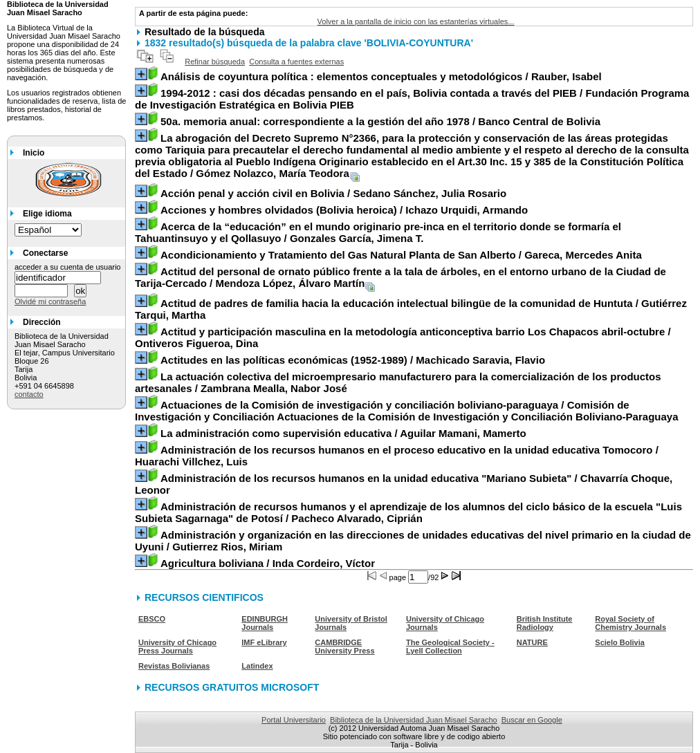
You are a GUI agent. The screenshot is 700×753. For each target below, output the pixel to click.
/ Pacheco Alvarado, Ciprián (408, 512)
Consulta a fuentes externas (296, 62)
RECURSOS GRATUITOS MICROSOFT (232, 687)
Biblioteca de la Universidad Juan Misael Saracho (414, 720)
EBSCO (152, 619)
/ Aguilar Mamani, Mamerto (343, 433)
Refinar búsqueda (215, 62)
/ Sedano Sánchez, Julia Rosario (333, 193)
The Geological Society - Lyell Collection (450, 647)
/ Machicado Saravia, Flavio (353, 360)
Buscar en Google (532, 720)
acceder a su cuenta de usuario (68, 267)
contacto (29, 394)
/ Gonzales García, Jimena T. (378, 232)
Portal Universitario (294, 720)
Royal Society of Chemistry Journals (630, 623)
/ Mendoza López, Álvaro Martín (400, 277)
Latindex (257, 666)
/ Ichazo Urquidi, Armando (344, 210)
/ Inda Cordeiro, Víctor (268, 563)
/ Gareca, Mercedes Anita (401, 255)
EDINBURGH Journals (265, 623)
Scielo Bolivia (620, 642)
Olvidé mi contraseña (50, 301)
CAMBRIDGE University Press (344, 647)
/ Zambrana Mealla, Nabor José (398, 382)
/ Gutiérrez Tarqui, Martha (411, 309)
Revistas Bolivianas (174, 666)
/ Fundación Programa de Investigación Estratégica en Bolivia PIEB (412, 99)
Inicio (34, 153)
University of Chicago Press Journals (177, 647)
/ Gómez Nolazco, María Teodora (412, 156)
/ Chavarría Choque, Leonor (404, 484)
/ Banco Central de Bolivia (380, 121)
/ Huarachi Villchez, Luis (397, 456)
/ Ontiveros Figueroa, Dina (403, 337)
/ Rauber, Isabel (381, 76)
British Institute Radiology (545, 623)
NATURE (532, 642)
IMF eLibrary (264, 642)
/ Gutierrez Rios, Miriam (413, 541)
